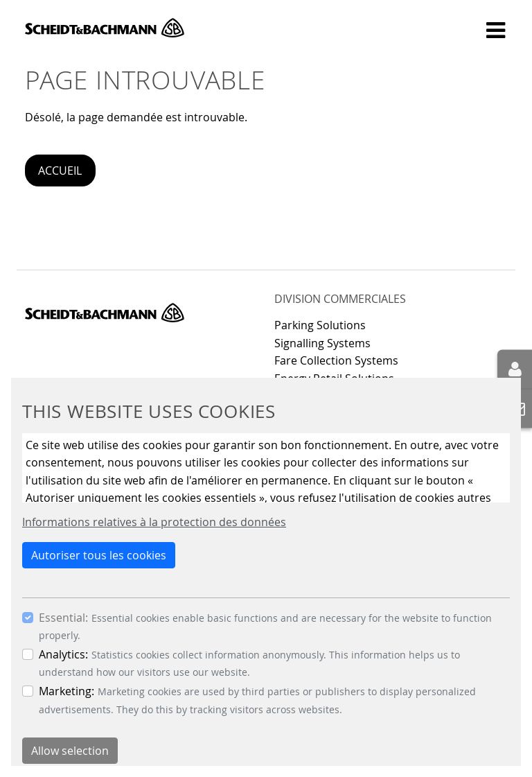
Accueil (60, 171)
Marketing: (66, 691)
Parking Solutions (320, 325)
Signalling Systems (322, 343)
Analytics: (63, 654)
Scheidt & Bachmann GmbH (105, 28)
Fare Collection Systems (336, 360)
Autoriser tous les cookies (99, 555)
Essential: (63, 618)
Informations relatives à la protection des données (154, 522)
